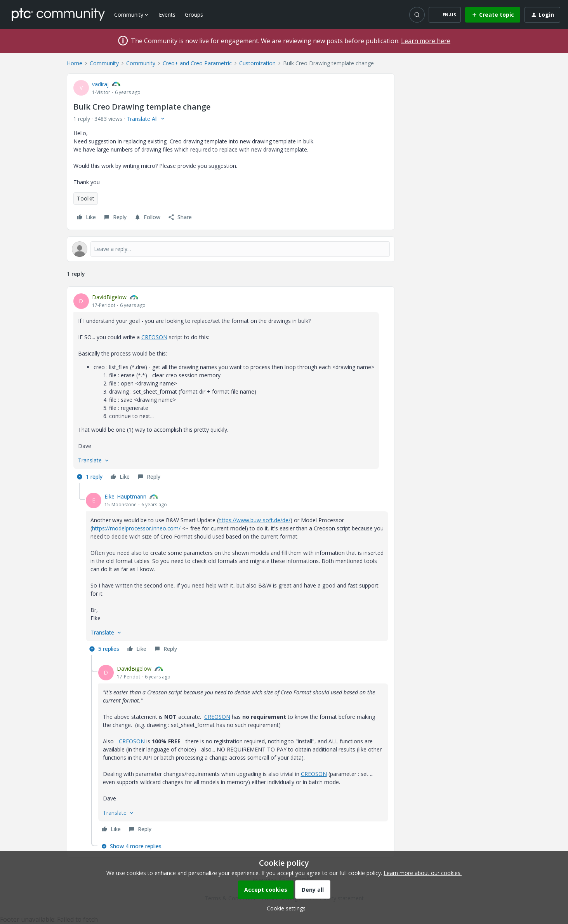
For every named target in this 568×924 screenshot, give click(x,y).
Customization (257, 63)
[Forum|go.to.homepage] (58, 14)
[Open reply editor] (231, 249)
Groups (194, 15)
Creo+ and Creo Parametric (197, 63)
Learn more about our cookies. (423, 873)
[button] (445, 15)
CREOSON (154, 337)
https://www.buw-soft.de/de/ (254, 520)
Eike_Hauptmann (125, 496)
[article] (231, 388)
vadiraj (100, 84)
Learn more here (426, 41)
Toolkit (86, 198)
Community (104, 63)
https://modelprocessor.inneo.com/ (136, 528)
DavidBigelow (109, 297)
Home (75, 63)
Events (167, 15)
